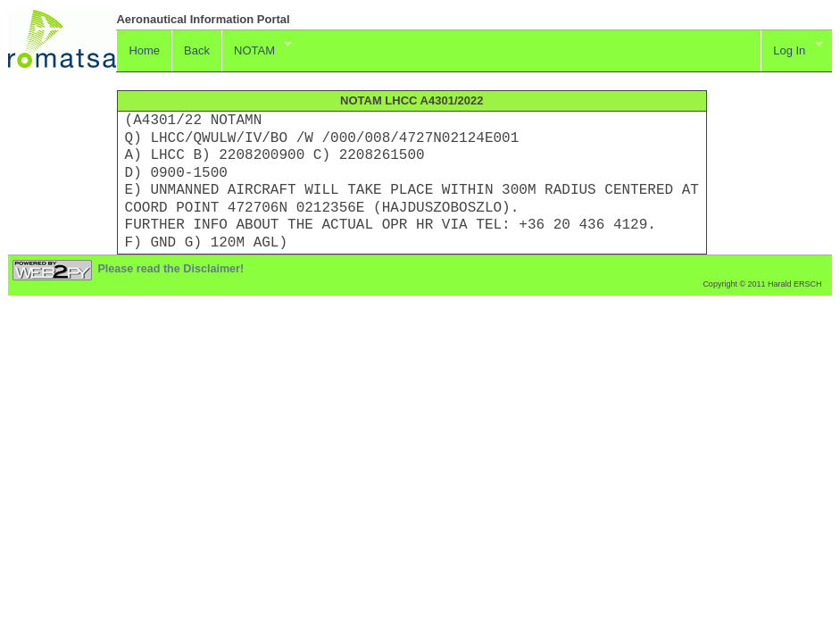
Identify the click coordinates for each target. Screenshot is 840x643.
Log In (792, 48)
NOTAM (257, 48)
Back (197, 50)
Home (144, 50)
